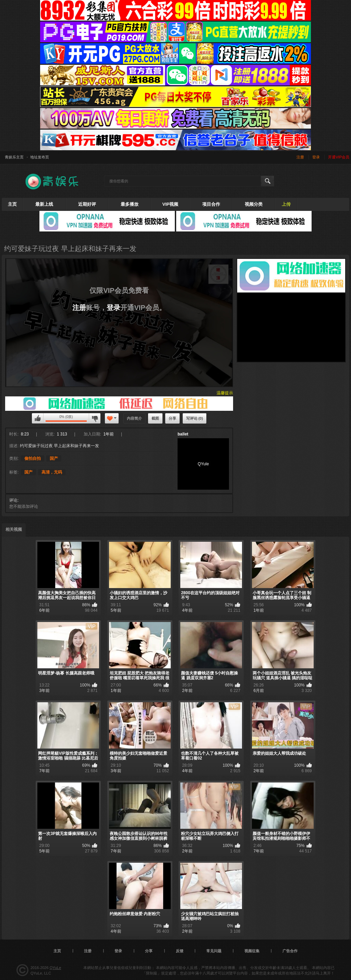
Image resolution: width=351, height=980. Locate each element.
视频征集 (252, 951)
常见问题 (214, 951)
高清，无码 (52, 472)
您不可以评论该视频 (38, 418)
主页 (12, 204)
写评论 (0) (195, 418)
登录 (316, 157)
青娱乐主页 (14, 157)
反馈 (180, 951)
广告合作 (290, 951)
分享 (172, 418)
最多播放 (130, 204)
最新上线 (44, 204)
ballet (183, 434)
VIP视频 (171, 204)
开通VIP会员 (339, 157)
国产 (54, 458)
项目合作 (211, 204)
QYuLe (56, 968)
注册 (300, 157)
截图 (155, 418)
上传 (286, 204)
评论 (13, 500)
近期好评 (87, 204)
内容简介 (134, 418)
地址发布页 (40, 157)
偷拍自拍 (33, 458)
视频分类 (254, 204)
